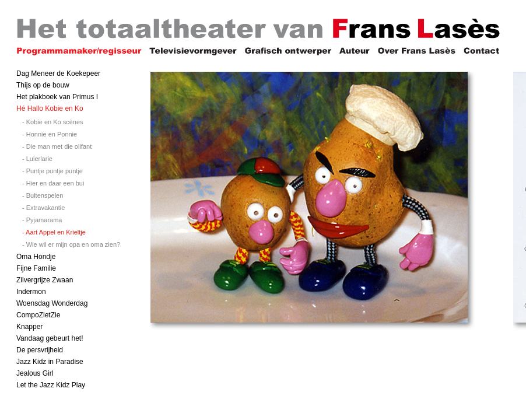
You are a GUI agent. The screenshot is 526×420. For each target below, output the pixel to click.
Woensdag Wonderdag (52, 303)
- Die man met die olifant (57, 146)
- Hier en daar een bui (53, 183)
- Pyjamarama (42, 220)
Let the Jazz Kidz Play (51, 385)
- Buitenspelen (43, 195)
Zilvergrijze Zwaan (45, 280)
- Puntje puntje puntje (52, 171)
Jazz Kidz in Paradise (50, 362)
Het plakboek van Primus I (57, 97)
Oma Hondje (36, 257)
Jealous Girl (35, 373)
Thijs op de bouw (43, 85)
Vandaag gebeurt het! (50, 338)
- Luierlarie (37, 159)
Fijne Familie (36, 268)
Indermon (31, 292)
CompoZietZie (38, 315)
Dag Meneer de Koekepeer (58, 73)
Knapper (29, 327)
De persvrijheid (40, 350)
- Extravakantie (43, 208)
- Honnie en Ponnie (50, 134)
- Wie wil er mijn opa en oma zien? (71, 244)
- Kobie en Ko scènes (53, 122)
